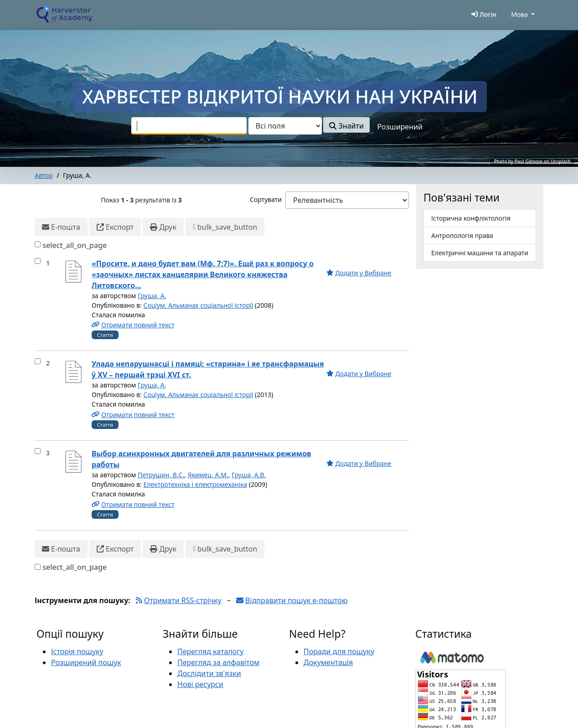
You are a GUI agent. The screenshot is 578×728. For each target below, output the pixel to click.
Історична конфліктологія (471, 218)
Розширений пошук (86, 662)
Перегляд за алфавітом (218, 662)
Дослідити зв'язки (209, 673)
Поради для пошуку (339, 651)
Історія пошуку (77, 651)
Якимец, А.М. (208, 475)
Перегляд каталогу (210, 651)
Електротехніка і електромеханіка (195, 484)
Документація (328, 662)
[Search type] (285, 126)
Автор (44, 175)
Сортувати (266, 199)
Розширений (400, 127)
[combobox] (189, 126)
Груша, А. (152, 296)
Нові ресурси (200, 684)
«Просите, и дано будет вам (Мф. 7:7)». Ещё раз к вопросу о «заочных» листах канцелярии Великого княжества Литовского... (203, 274)
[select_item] (38, 261)
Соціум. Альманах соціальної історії (198, 305)
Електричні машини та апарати (480, 253)
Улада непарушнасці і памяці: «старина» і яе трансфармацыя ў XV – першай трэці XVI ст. (208, 369)
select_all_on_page (75, 245)
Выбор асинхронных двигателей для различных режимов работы (201, 459)
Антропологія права (462, 235)
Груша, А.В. (249, 475)
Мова (519, 14)
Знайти (346, 126)
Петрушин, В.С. (161, 475)
